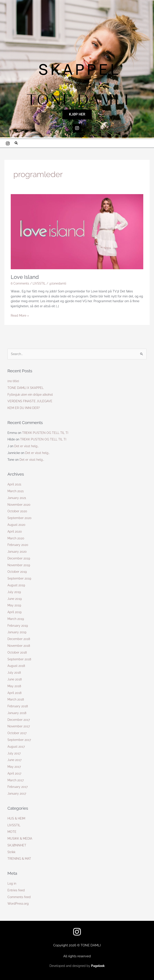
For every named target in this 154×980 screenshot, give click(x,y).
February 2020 (18, 545)
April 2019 (14, 612)
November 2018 (19, 646)
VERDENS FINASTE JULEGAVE (30, 401)
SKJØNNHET (17, 845)
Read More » (20, 315)
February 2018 (18, 706)
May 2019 (14, 605)
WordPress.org (18, 904)
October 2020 (17, 511)
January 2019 (17, 632)
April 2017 (14, 773)
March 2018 (16, 699)
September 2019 (19, 578)
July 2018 (14, 673)
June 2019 (15, 599)
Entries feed (16, 890)
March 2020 (16, 538)
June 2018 (15, 679)
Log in (12, 883)
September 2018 (19, 659)
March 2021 (16, 491)
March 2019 (16, 619)
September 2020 (19, 518)
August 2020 (16, 525)
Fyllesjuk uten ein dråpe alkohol (30, 395)
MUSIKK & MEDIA (20, 839)
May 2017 (14, 767)
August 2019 (16, 585)
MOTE (12, 832)
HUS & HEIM (16, 818)
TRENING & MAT (19, 859)
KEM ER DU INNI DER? (24, 408)
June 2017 (14, 760)
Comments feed (19, 897)
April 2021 (14, 484)
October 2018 (17, 652)
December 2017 (19, 720)
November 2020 (19, 505)
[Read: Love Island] (77, 231)
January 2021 (17, 498)
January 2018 (17, 713)
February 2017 (18, 787)
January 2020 (17, 552)
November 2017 (19, 726)
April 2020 (15, 531)
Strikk (11, 852)
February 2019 (18, 626)
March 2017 (16, 780)
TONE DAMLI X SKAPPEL (26, 388)
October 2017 (17, 733)
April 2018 (14, 693)
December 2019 (19, 558)
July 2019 (14, 592)
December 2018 (19, 639)
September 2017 (19, 740)
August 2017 (16, 747)
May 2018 (14, 686)
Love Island (25, 277)
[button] (16, 143)
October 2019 (17, 572)
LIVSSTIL (39, 283)
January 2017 (17, 794)
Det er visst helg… (27, 446)
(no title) (13, 381)
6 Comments (20, 283)
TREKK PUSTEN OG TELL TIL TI (45, 433)
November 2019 (19, 565)
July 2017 (14, 753)
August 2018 (16, 666)
